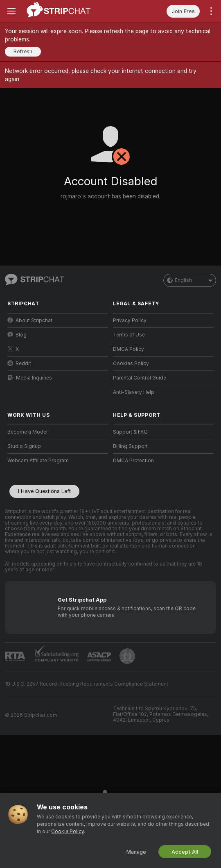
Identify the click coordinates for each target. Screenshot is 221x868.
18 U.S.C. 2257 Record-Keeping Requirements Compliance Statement (87, 684)
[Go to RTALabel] (15, 656)
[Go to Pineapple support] (127, 656)
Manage (136, 852)
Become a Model (27, 432)
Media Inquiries (30, 378)
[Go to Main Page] (59, 11)
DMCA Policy (129, 349)
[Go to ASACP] (99, 657)
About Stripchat (30, 320)
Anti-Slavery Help (134, 392)
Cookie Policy (68, 832)
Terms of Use (129, 335)
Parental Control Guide (140, 378)
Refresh (23, 51)
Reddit (19, 363)
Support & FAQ (130, 432)
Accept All (185, 852)
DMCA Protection (133, 461)
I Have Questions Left (44, 491)
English (190, 280)
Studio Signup (24, 446)
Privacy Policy (130, 320)
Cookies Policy (131, 364)
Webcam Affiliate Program (38, 461)
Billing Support (130, 446)
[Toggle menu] (11, 11)
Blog (17, 335)
